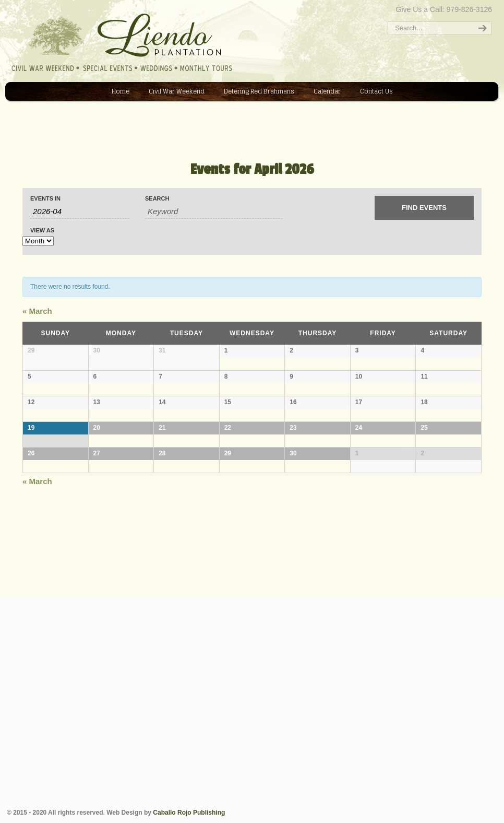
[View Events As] (38, 241)
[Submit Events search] (424, 208)
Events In (45, 199)
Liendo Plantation (12, 3)
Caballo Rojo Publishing (189, 813)
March (37, 311)
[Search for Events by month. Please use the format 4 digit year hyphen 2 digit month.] (80, 211)
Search (157, 199)
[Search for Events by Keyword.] (214, 211)
